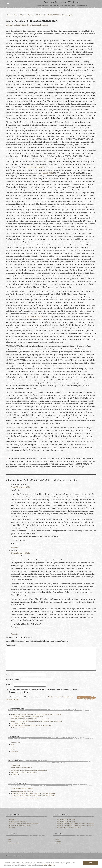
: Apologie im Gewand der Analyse (36, 714)
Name (9, 674)
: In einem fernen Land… (30, 719)
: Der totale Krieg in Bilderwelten (27, 717)
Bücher (10, 839)
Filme (16, 15)
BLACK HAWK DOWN (35, 167)
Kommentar (11, 645)
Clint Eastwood (40, 15)
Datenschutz (58, 843)
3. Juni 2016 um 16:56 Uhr (20, 553)
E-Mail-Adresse (12, 680)
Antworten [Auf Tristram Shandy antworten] (15, 547)
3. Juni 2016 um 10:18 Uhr (20, 487)
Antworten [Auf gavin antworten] (15, 634)
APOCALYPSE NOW (34, 317)
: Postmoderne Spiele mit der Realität (37, 721)
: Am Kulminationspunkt (60, 15)
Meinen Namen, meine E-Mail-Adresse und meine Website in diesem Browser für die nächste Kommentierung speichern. (44, 691)
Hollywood (23, 15)
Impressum (58, 841)
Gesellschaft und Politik (14, 843)
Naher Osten (14, 751)
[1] (71, 349)
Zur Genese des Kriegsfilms (19, 728)
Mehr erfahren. (49, 865)
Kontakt (57, 839)
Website (9, 685)
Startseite (10, 15)
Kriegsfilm (14, 749)
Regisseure (31, 15)
